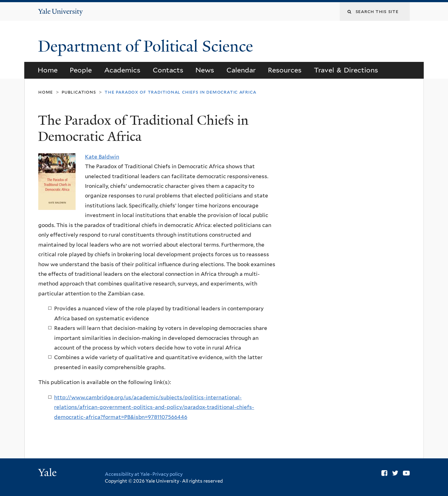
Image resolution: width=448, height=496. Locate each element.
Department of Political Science (147, 46)
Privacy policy (168, 474)
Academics (122, 70)
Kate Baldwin (102, 157)
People (81, 70)
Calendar (241, 70)
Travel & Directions (346, 70)
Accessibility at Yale (127, 474)
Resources (285, 70)
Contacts (168, 70)
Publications (79, 92)
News (205, 70)
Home (48, 70)
